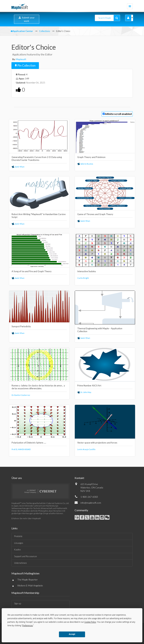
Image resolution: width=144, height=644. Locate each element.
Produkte (18, 536)
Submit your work (27, 19)
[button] (128, 18)
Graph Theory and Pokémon (91, 157)
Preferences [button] (28, 626)
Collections (45, 31)
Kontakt (79, 478)
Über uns (17, 478)
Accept (72, 634)
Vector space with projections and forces (97, 443)
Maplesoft (21, 59)
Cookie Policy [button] (90, 622)
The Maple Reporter (28, 580)
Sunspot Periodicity (21, 326)
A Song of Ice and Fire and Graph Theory (32, 271)
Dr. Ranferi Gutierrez (21, 395)
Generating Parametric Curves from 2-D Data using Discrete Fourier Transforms (37, 159)
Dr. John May (84, 392)
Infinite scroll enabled (118, 114)
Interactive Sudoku (87, 271)
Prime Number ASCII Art (89, 386)
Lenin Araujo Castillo (86, 449)
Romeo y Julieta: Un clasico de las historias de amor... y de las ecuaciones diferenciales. (38, 387)
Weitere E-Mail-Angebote (30, 585)
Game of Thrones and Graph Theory (95, 214)
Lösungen (19, 543)
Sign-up (18, 603)
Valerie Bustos (85, 164)
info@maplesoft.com (91, 503)
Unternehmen (20, 563)
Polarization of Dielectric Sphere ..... (29, 443)
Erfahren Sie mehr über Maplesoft (26, 518)
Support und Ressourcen (26, 556)
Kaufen (17, 550)
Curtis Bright (83, 278)
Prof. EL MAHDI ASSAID (21, 449)
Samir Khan (18, 167)
